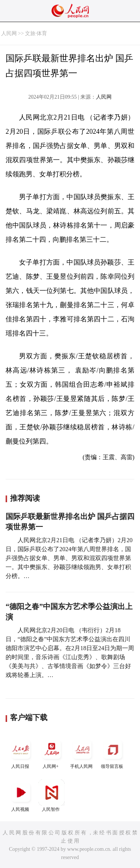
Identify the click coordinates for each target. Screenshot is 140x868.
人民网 (9, 33)
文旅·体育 (36, 33)
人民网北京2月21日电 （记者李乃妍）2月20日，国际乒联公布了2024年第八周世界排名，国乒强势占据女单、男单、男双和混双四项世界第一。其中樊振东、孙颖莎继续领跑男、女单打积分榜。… (69, 558)
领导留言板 (113, 753)
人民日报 (21, 753)
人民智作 (52, 796)
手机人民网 (82, 753)
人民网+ (52, 753)
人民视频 (21, 796)
